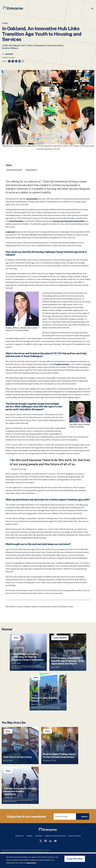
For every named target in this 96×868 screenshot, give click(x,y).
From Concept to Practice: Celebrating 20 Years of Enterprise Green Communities (28, 657)
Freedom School (62, 364)
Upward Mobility (31, 170)
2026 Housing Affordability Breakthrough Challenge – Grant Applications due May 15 (68, 661)
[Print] (23, 61)
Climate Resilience (33, 666)
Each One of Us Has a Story (18, 757)
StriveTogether (17, 221)
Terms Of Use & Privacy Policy (55, 836)
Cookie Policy (31, 863)
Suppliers (39, 836)
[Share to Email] (20, 61)
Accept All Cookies (75, 859)
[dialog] (48, 861)
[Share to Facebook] (9, 61)
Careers (29, 836)
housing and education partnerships (69, 221)
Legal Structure (75, 836)
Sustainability (17, 668)
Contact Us (19, 836)
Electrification (17, 667)
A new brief (10, 232)
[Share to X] (13, 61)
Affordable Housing (19, 666)
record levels (32, 199)
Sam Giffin (9, 54)
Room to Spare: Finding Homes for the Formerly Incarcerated (59, 755)
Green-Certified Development (34, 667)
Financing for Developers (40, 707)
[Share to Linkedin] (16, 61)
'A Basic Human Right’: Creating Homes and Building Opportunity (20, 791)
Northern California (14, 170)
